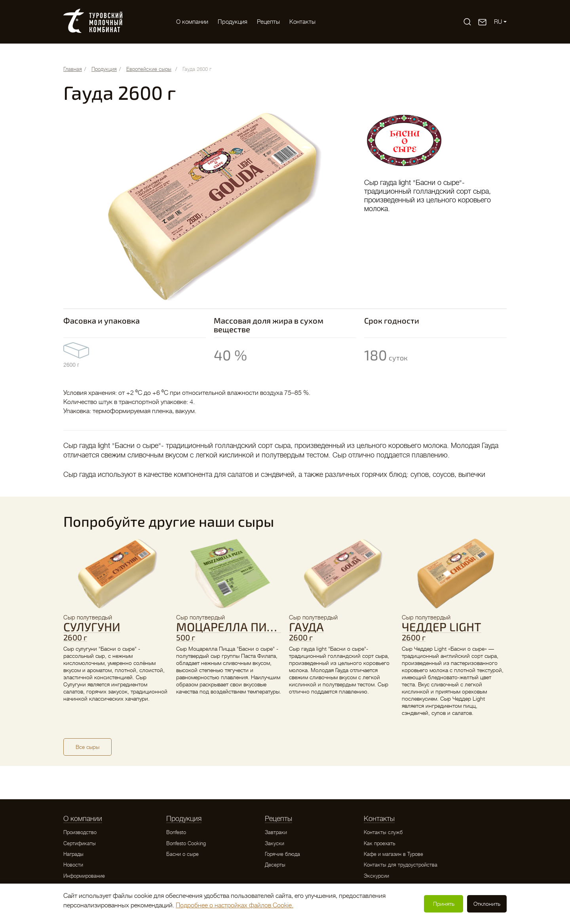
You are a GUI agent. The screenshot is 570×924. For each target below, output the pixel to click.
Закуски (275, 843)
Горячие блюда (282, 854)
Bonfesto (176, 832)
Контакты (302, 22)
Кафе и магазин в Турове (393, 854)
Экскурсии (376, 876)
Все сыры (87, 747)
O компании (192, 22)
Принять (444, 904)
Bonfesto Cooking (186, 843)
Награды (73, 854)
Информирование (84, 876)
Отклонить (487, 904)
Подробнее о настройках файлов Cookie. (235, 905)
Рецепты (268, 22)
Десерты (275, 865)
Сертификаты (80, 843)
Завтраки (276, 832)
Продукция (233, 22)
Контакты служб (383, 832)
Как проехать (380, 843)
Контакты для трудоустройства (401, 865)
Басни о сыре (182, 854)
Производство (80, 832)
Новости (73, 865)
